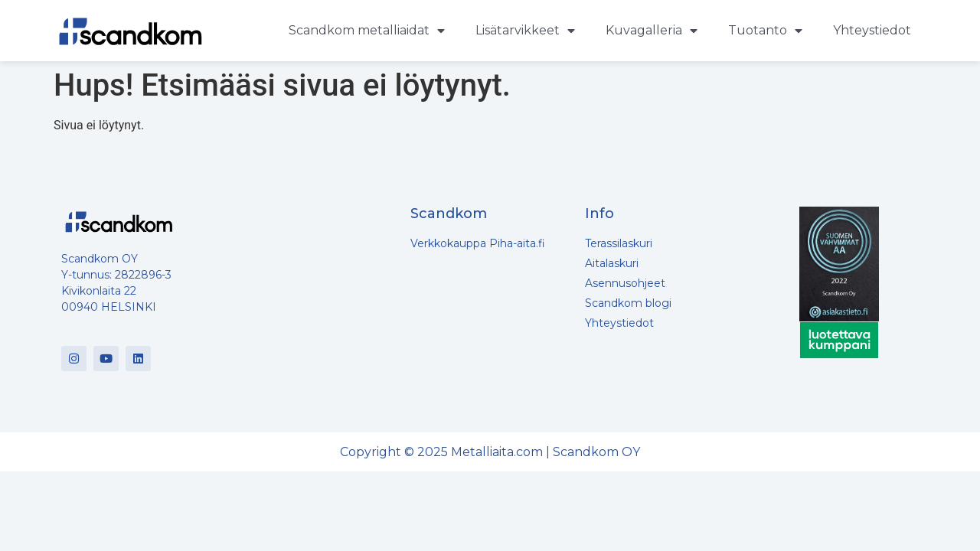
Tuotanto (765, 31)
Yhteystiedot (872, 30)
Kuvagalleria (652, 31)
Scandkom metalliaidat (367, 31)
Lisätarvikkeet (525, 31)
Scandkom (449, 214)
